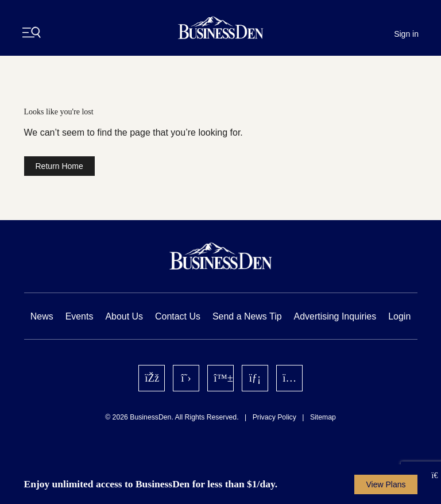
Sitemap (323, 417)
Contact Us (178, 316)
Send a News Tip (247, 316)
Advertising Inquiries (335, 316)
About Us (124, 316)
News (42, 316)
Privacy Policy (274, 417)
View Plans (386, 484)
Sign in (406, 34)
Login (399, 316)
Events (80, 316)
